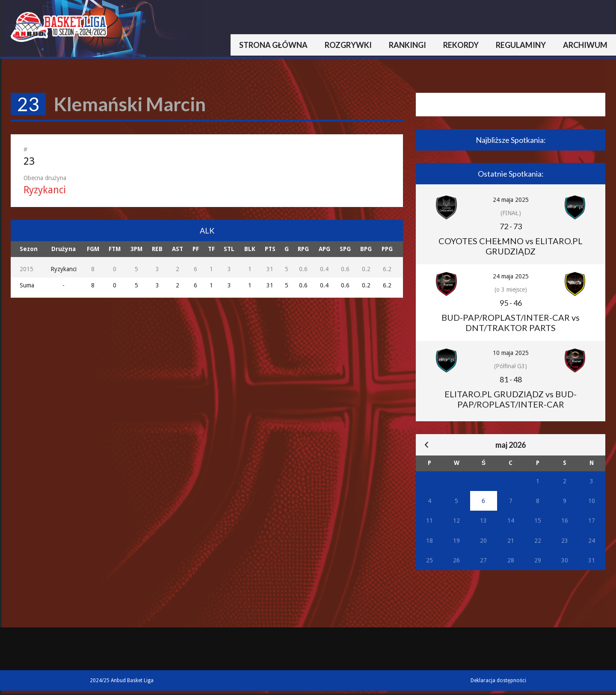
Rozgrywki (348, 45)
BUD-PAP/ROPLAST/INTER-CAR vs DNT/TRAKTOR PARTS (511, 322)
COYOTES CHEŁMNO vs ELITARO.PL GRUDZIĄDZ (511, 246)
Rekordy (461, 45)
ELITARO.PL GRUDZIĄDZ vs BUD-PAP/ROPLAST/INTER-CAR (511, 399)
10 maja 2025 (511, 353)
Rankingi (407, 45)
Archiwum (585, 45)
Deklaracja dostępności (498, 680)
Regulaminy (521, 45)
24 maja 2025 (511, 200)
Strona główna (273, 45)
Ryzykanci (45, 190)
